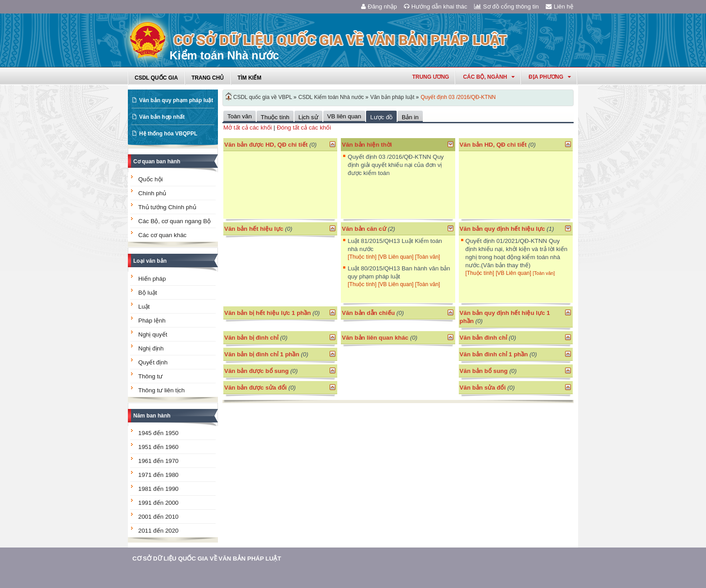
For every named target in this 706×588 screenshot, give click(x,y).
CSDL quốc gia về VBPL (263, 97)
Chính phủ (152, 193)
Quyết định (153, 362)
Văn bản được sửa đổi (256, 388)
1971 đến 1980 (158, 475)
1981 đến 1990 (158, 489)
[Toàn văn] (428, 257)
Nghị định (151, 348)
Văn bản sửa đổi (483, 388)
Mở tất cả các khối (248, 128)
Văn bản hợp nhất (162, 117)
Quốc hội (151, 179)
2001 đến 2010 (158, 517)
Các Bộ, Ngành (489, 77)
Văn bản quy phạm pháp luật (176, 100)
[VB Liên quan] (397, 257)
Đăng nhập (379, 7)
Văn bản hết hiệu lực (254, 229)
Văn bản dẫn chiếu (368, 313)
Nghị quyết (153, 334)
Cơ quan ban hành (157, 162)
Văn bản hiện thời (367, 145)
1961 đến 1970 (158, 461)
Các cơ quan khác (162, 235)
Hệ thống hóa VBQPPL (168, 134)
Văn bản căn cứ (364, 229)
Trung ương (430, 77)
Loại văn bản (150, 261)
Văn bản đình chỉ (484, 338)
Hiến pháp (152, 279)
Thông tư (150, 376)
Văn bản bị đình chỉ (251, 338)
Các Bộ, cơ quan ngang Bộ (174, 221)
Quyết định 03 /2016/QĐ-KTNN (458, 97)
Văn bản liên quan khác (375, 338)
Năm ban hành (152, 416)
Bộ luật (148, 293)
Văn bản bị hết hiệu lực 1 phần (267, 313)
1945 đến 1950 (158, 433)
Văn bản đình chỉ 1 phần (494, 354)
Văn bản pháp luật (392, 97)
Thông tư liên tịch (161, 390)
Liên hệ (560, 7)
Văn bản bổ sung (484, 371)
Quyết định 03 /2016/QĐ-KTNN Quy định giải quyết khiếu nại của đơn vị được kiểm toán (396, 165)
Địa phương (550, 77)
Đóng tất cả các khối (304, 128)
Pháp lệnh (152, 321)
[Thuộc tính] (362, 257)
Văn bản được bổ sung (256, 371)
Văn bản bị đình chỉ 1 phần (262, 354)
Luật (144, 307)
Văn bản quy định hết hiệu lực (502, 229)
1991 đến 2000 (158, 503)
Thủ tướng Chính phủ (167, 207)
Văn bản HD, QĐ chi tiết (494, 145)
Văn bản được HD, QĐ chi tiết (266, 145)
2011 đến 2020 (158, 531)
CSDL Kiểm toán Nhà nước (331, 97)
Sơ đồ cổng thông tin (507, 7)
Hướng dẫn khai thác (436, 7)
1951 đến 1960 (158, 447)
